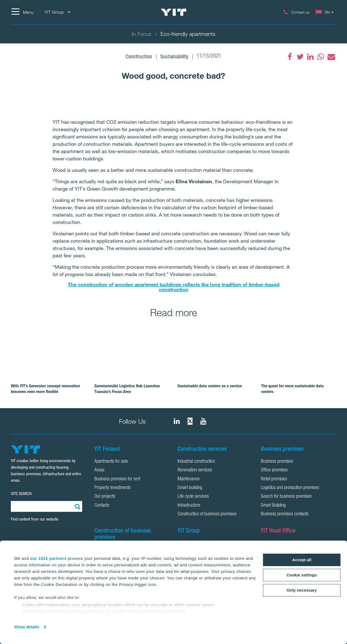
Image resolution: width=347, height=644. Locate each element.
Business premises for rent (117, 479)
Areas (99, 470)
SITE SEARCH (21, 494)
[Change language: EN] (326, 12)
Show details (27, 627)
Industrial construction (196, 462)
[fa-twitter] (300, 57)
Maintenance (189, 479)
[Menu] (22, 12)
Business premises (277, 462)
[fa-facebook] (290, 57)
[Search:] (77, 506)
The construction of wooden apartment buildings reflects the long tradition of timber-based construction (174, 287)
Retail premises (274, 479)
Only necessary (302, 590)
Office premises (274, 470)
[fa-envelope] (331, 57)
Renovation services (195, 470)
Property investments (113, 488)
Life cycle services (193, 497)
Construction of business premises (207, 514)
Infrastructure (189, 506)
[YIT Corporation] (203, 421)
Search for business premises (286, 497)
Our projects (105, 497)
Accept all (302, 560)
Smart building (190, 488)
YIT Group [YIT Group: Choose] (57, 12)
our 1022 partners (48, 558)
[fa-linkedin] (310, 57)
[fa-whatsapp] (321, 57)
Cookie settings (302, 575)
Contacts (102, 506)
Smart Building (273, 506)
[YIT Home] (173, 12)
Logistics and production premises (290, 488)
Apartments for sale (111, 462)
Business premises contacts (285, 514)
